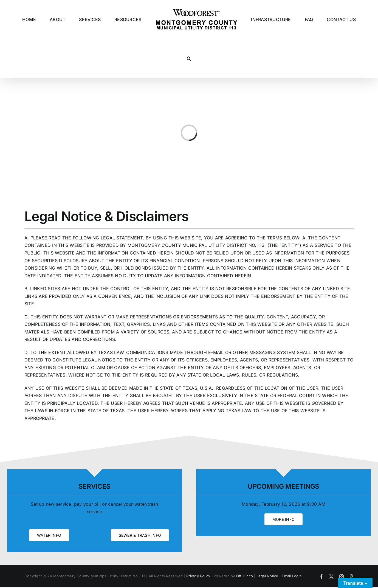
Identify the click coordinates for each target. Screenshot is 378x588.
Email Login (292, 576)
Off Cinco (245, 576)
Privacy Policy (198, 576)
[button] (189, 58)
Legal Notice (267, 576)
